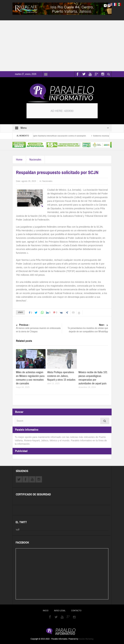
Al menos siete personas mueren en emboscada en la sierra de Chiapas (39, 328)
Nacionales (35, 160)
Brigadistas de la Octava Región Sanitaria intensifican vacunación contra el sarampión (50, 136)
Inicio (46, 611)
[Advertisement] (62, 46)
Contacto (76, 611)
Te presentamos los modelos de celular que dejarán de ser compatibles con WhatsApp (85, 328)
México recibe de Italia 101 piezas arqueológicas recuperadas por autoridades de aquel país (93, 378)
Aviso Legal (60, 611)
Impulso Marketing (86, 639)
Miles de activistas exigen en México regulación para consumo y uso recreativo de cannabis (30, 378)
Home (19, 160)
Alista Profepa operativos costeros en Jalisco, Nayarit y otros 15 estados (61, 376)
